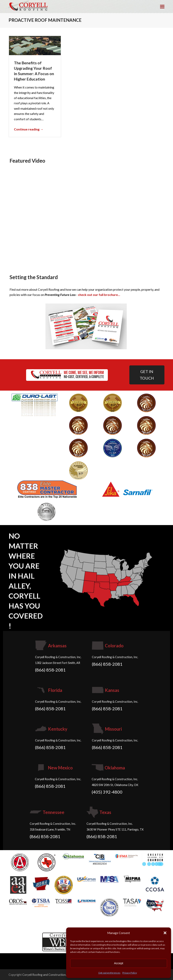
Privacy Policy (130, 973)
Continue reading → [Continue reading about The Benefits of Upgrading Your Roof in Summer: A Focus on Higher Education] (29, 129)
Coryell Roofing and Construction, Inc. (47, 975)
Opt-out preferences (109, 973)
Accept (119, 963)
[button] (165, 933)
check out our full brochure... (99, 295)
